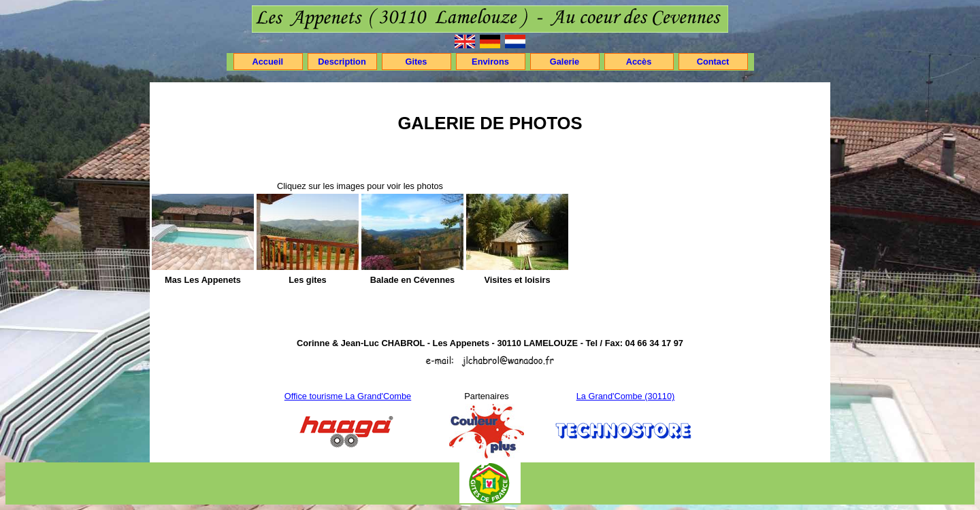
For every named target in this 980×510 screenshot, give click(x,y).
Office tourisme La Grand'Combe (348, 396)
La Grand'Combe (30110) (626, 396)
